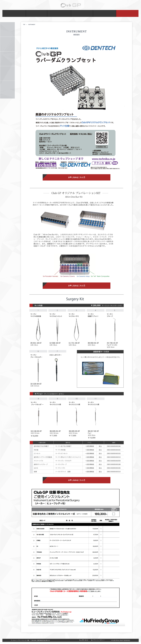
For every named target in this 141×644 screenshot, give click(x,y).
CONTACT (104, 13)
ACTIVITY (59, 13)
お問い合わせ (85, 640)
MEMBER (36, 13)
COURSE (7, 29)
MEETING (82, 13)
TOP (24, 25)
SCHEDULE (7, 44)
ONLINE (127, 13)
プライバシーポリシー (99, 640)
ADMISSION (7, 59)
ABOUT (14, 13)
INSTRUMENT (7, 73)
